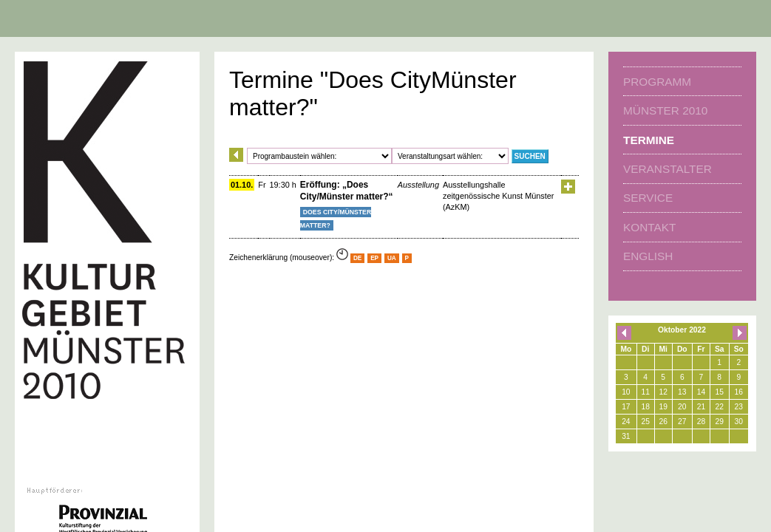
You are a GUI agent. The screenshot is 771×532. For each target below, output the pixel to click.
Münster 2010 (665, 110)
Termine (649, 140)
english (648, 256)
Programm (657, 82)
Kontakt (649, 227)
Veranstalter (668, 169)
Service (648, 198)
